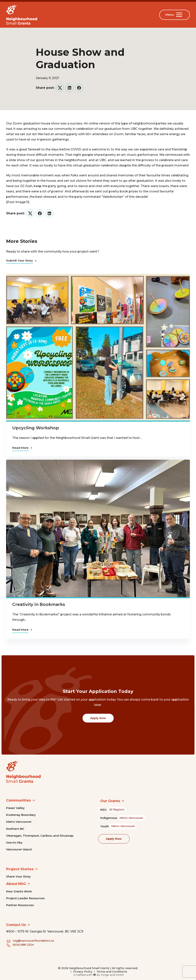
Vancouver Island (19, 849)
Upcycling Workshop (36, 428)
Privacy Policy (83, 972)
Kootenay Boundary (21, 815)
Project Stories (20, 869)
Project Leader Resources (25, 898)
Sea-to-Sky (14, 842)
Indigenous (123, 818)
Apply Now (98, 718)
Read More (22, 448)
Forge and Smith (112, 975)
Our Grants (110, 801)
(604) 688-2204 (23, 945)
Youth (118, 826)
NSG (113, 810)
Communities (18, 800)
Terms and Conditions (112, 972)
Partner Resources (20, 905)
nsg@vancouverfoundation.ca (33, 941)
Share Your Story (18, 876)
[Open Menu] (180, 15)
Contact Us (16, 925)
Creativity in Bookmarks (39, 604)
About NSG (16, 884)
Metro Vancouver (19, 822)
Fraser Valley (15, 808)
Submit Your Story (21, 260)
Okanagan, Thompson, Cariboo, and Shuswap (40, 836)
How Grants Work (19, 891)
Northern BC (15, 829)
